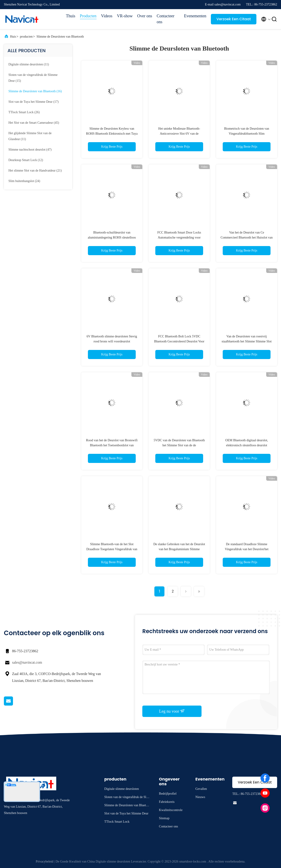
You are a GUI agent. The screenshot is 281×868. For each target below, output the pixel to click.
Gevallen (201, 789)
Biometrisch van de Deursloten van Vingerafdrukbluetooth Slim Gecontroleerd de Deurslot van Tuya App (247, 134)
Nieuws (200, 797)
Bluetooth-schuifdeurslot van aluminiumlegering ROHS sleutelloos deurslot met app (112, 238)
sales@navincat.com (27, 662)
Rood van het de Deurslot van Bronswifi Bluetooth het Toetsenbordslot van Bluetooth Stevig (112, 445)
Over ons (145, 16)
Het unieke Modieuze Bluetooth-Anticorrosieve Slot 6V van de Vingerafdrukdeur (179, 134)
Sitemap (164, 818)
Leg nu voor (172, 711)
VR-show (125, 16)
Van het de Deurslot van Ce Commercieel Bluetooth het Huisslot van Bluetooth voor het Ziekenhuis (247, 238)
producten (26, 37)
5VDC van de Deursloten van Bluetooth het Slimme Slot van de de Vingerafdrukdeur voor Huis (179, 445)
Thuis (71, 16)
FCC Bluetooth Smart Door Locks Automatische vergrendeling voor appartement (179, 238)
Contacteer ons (166, 19)
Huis (13, 37)
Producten (88, 16)
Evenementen (195, 16)
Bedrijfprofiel (168, 794)
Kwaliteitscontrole (171, 810)
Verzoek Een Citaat (234, 19)
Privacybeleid (45, 862)
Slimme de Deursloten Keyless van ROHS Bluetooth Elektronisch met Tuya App (112, 134)
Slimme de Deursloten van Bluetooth (60, 37)
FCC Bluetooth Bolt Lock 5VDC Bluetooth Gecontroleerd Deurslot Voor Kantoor (179, 341)
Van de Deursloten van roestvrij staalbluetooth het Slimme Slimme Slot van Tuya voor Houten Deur (247, 341)
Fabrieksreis (167, 802)
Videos (107, 16)
